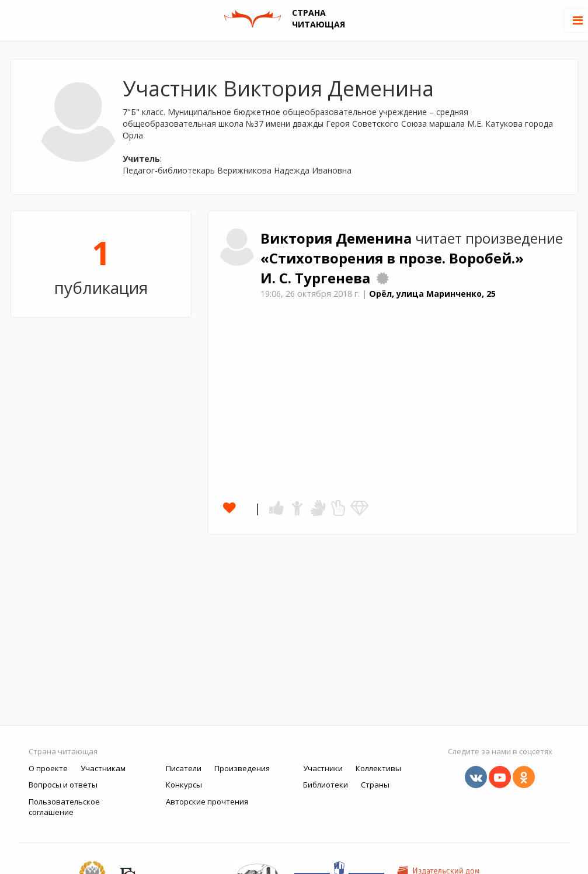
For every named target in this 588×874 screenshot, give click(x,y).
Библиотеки (326, 785)
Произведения (242, 768)
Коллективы (378, 768)
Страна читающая (63, 751)
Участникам (103, 768)
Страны (375, 785)
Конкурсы (184, 785)
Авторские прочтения (207, 802)
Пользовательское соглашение (64, 807)
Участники (323, 768)
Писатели (184, 768)
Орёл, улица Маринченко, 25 (432, 294)
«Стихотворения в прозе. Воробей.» (392, 258)
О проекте (48, 768)
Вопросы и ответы (63, 785)
